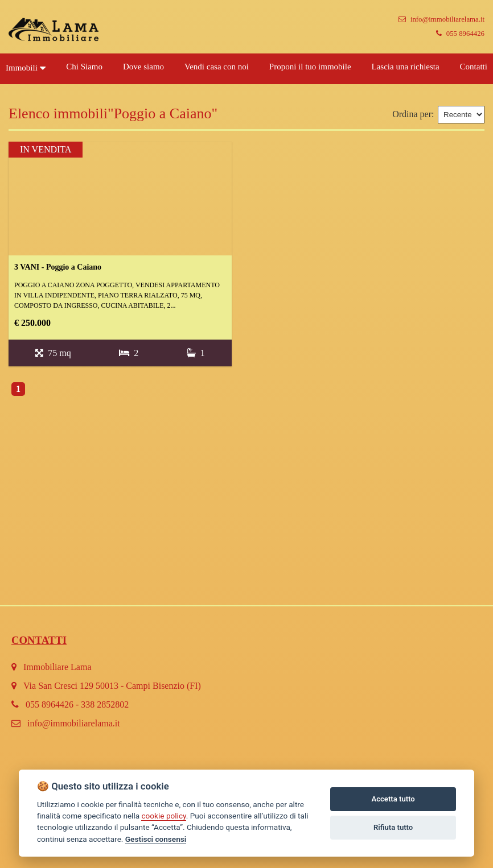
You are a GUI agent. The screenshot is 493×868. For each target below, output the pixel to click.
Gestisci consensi (156, 839)
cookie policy (163, 816)
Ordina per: (413, 114)
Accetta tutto (393, 799)
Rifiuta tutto (393, 827)
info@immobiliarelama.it (441, 19)
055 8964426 (460, 34)
